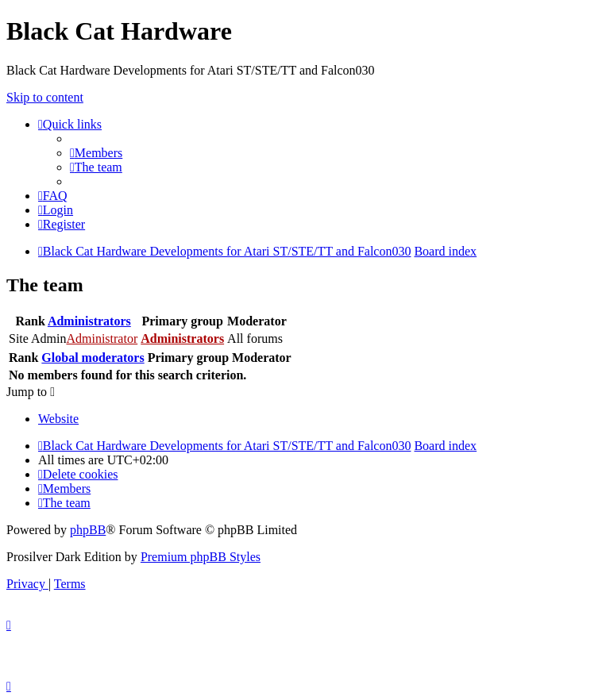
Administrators (89, 321)
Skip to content (45, 97)
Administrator (102, 338)
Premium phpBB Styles (201, 557)
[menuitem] (96, 153)
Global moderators (93, 358)
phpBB (88, 530)
